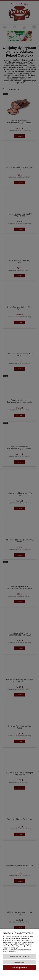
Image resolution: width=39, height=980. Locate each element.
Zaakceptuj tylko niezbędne (19, 956)
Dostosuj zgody (20, 962)
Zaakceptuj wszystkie (19, 968)
